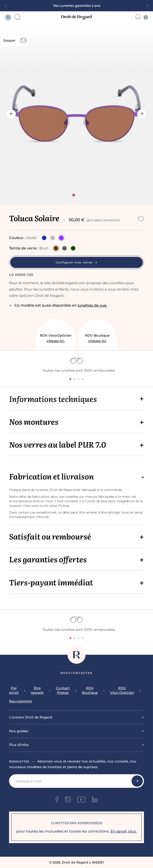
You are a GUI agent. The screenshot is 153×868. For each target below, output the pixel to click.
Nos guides (19, 731)
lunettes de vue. (92, 305)
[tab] (74, 195)
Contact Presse (63, 690)
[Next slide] (146, 6)
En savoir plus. (124, 831)
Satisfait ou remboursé (50, 536)
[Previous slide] (7, 6)
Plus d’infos (19, 745)
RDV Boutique (97, 338)
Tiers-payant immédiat (51, 582)
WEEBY (98, 862)
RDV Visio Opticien (122, 690)
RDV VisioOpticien (56, 338)
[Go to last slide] (11, 114)
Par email (14, 690)
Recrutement (20, 701)
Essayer (16, 40)
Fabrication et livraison (51, 476)
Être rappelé (37, 690)
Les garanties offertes (48, 559)
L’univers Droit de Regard (31, 717)
